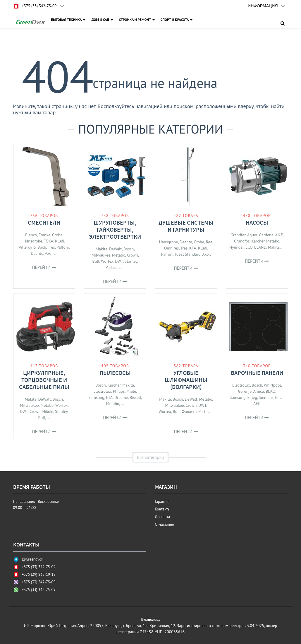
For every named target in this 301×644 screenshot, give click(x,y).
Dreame (121, 397)
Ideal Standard (188, 254)
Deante (37, 253)
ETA (109, 397)
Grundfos (242, 241)
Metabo (119, 255)
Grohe (57, 235)
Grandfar (238, 235)
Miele (131, 391)
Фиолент (189, 411)
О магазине (165, 524)
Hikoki (48, 411)
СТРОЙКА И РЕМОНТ (137, 19)
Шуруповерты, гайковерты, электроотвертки (115, 229)
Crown (133, 255)
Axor (49, 253)
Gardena (266, 235)
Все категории (150, 457)
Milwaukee (101, 255)
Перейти (44, 267)
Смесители (44, 222)
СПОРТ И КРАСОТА (177, 19)
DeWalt (115, 249)
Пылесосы (115, 373)
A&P (279, 235)
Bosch (129, 249)
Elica (279, 397)
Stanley (131, 261)
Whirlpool (272, 385)
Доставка (163, 517)
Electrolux (102, 391)
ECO (249, 247)
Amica (259, 391)
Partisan (113, 267)
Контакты (163, 509)
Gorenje (245, 391)
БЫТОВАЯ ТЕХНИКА (69, 19)
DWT (119, 261)
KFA (193, 248)
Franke (44, 235)
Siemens (266, 397)
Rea (209, 242)
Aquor (252, 235)
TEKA (49, 241)
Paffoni (63, 247)
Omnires (171, 248)
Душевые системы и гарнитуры (186, 226)
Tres (51, 247)
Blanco (31, 235)
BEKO (270, 391)
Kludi (60, 241)
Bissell (135, 397)
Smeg (252, 397)
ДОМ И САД (103, 19)
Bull (96, 261)
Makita (102, 249)
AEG (257, 404)
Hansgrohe (33, 241)
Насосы (257, 222)
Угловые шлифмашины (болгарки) (186, 380)
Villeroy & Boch (32, 247)
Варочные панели (257, 373)
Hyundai (236, 247)
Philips (119, 391)
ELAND (260, 247)
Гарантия (162, 502)
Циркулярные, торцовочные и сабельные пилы (44, 380)
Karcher (258, 241)
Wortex (107, 261)
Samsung (96, 397)
